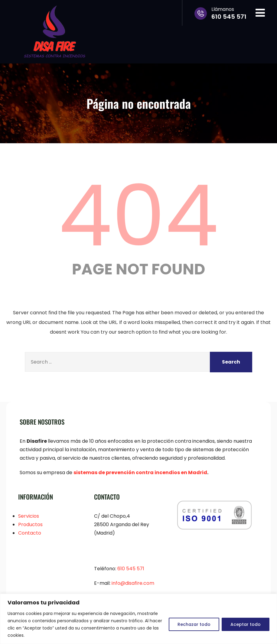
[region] (138, 619)
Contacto (30, 533)
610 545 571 (131, 569)
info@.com (133, 583)
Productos (30, 524)
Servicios (29, 516)
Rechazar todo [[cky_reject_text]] (194, 624)
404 (138, 216)
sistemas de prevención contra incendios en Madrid (140, 472)
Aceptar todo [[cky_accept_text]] (246, 624)
